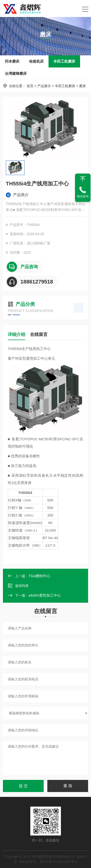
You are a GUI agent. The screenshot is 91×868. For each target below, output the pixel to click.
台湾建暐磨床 (16, 73)
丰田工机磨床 (64, 61)
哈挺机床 (36, 61)
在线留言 (39, 334)
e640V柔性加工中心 (45, 595)
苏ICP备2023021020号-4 (58, 862)
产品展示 (44, 86)
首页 (30, 86)
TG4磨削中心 (39, 576)
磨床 (83, 86)
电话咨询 (83, 196)
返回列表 (18, 586)
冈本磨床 (12, 61)
